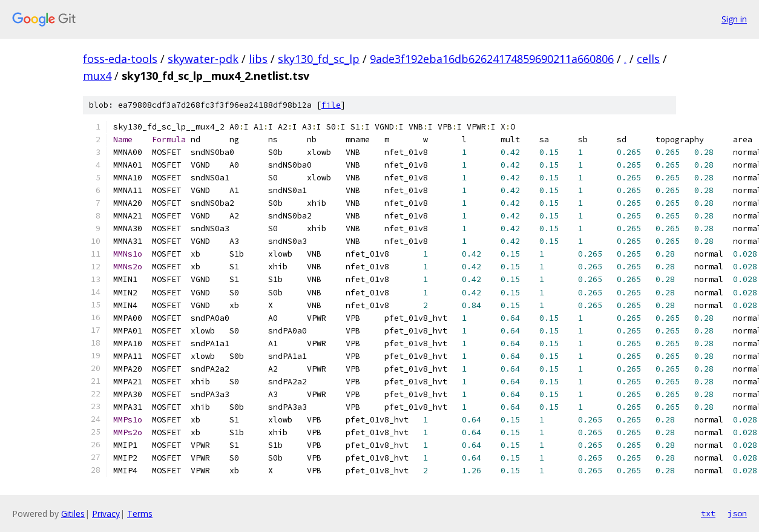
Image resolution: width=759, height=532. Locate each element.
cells (648, 59)
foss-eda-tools (120, 59)
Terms (140, 514)
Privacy (106, 514)
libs (258, 59)
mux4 (97, 76)
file (331, 105)
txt (708, 513)
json (737, 513)
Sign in (734, 19)
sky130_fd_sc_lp (319, 59)
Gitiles (73, 514)
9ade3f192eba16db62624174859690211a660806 (492, 59)
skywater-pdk (203, 59)
